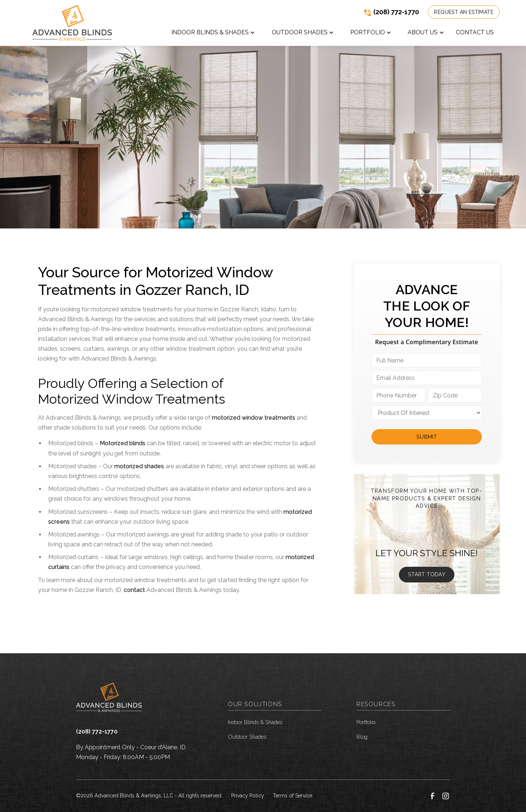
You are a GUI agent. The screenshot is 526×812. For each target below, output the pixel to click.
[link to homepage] (72, 23)
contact (134, 590)
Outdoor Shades (247, 737)
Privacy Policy (248, 796)
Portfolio (366, 722)
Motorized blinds (123, 443)
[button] (213, 34)
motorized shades (139, 466)
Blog (362, 737)
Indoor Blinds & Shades (255, 722)
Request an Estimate (464, 12)
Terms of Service (293, 796)
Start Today (427, 574)
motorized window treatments (254, 418)
